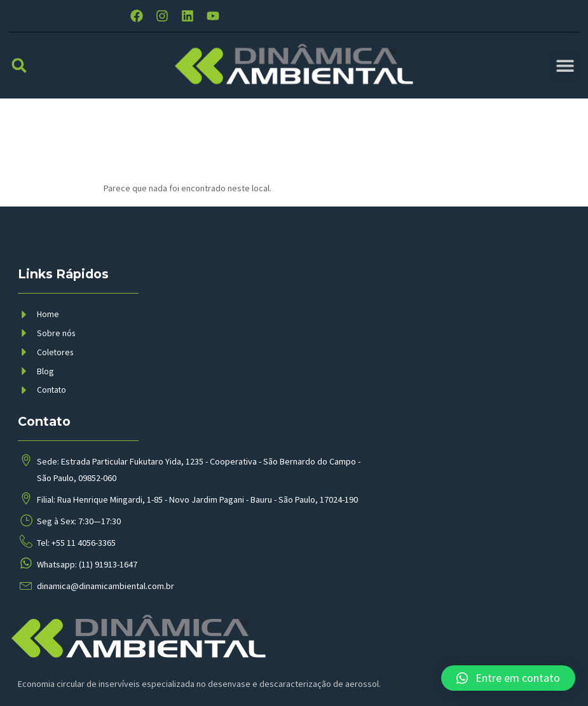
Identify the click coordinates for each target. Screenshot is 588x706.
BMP (243, 683)
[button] (19, 78)
